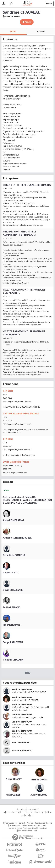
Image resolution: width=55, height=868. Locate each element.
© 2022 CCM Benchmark (28, 831)
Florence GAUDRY (39, 780)
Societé (49, 823)
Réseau (41, 31)
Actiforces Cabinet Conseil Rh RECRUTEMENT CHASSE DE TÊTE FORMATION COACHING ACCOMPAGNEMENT (27, 500)
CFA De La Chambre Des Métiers (21, 414)
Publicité (30, 823)
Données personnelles (18, 825)
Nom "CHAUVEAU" (21, 742)
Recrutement (40, 823)
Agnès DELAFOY (14, 779)
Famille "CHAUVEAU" (22, 750)
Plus (27, 673)
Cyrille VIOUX (10, 573)
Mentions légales (15, 828)
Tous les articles (29, 828)
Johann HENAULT (12, 625)
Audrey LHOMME (39, 795)
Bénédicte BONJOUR (14, 555)
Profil (13, 31)
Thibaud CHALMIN (13, 660)
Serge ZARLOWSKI (13, 642)
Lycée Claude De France (16, 462)
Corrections (42, 828)
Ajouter (28, 22)
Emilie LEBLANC (12, 607)
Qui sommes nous (10, 823)
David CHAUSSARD (13, 590)
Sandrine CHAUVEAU (22, 689)
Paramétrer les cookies (37, 825)
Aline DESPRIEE (13, 795)
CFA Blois (8, 391)
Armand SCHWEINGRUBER (17, 538)
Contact (22, 823)
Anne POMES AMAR (14, 520)
